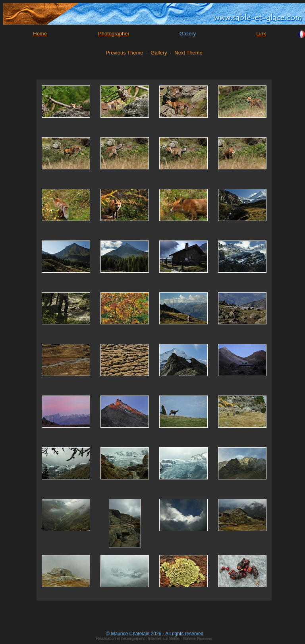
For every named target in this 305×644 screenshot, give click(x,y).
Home (40, 34)
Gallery (159, 53)
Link (261, 34)
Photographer (114, 34)
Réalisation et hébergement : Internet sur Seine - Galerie (146, 639)
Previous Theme (124, 53)
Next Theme (188, 53)
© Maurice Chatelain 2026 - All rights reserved (155, 634)
